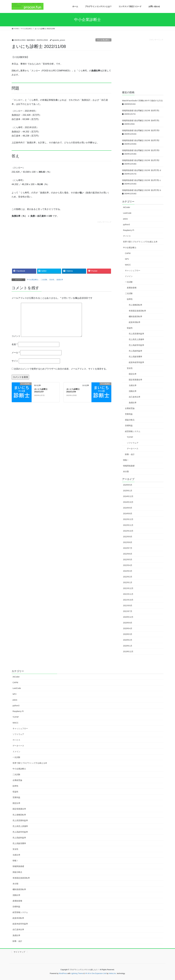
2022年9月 (128, 537)
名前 (15, 344)
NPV (127, 259)
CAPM (128, 253)
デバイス (127, 236)
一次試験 (129, 282)
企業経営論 (130, 408)
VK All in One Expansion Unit (96, 973)
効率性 (130, 299)
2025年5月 (128, 485)
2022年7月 (128, 548)
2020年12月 (128, 617)
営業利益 (129, 414)
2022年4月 (128, 565)
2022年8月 (128, 542)
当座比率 (133, 385)
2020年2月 (128, 640)
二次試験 (44, 280)
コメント (16, 336)
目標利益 (129, 426)
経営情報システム (133, 431)
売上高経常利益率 (136, 345)
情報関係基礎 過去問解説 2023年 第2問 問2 (141, 140)
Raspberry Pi (129, 230)
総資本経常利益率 (136, 362)
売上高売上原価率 (136, 339)
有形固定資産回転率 (137, 311)
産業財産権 (132, 288)
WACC (128, 265)
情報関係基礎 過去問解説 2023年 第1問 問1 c (141, 180)
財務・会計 (130, 454)
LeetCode (127, 213)
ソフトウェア (133, 443)
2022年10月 (128, 531)
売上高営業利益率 (136, 334)
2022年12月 (128, 519)
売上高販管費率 (135, 357)
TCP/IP (130, 437)
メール (16, 353)
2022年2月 (128, 577)
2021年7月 (128, 611)
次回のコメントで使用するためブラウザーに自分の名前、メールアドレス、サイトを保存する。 (61, 369)
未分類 (126, 472)
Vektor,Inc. (113, 973)
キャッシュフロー (133, 270)
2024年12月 (128, 496)
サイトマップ (19, 952)
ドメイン (129, 276)
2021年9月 (128, 606)
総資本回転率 (135, 322)
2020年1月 (128, 646)
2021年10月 (128, 600)
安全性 (52, 280)
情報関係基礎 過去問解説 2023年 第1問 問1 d (142, 170)
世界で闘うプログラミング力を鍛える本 (140, 242)
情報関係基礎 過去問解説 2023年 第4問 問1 (141, 121)
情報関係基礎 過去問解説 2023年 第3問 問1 (141, 111)
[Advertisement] (62, 243)
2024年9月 (128, 508)
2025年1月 (128, 491)
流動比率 (133, 391)
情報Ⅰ (126, 460)
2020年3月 (128, 634)
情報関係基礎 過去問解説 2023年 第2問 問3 (141, 130)
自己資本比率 (135, 397)
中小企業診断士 (103, 40)
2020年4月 (128, 628)
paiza (125, 219)
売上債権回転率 (135, 305)
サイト (15, 361)
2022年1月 (128, 582)
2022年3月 (128, 571)
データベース (133, 449)
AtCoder (127, 207)
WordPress (63, 973)
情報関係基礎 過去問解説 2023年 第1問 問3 (141, 150)
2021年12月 (128, 588)
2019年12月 (128, 652)
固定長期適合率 (135, 380)
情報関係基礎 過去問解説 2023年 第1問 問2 (141, 160)
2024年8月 (128, 514)
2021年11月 (128, 594)
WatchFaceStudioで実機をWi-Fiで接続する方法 (142, 101)
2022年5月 (128, 560)
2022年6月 (128, 554)
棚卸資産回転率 (135, 316)
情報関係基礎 (129, 466)
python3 (126, 224)
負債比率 (60, 280)
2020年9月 (128, 623)
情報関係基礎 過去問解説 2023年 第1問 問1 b (142, 190)
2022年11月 (128, 525)
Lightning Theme (77, 973)
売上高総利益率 (135, 351)
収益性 (130, 328)
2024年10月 (128, 502)
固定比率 (133, 374)
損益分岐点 (130, 420)
